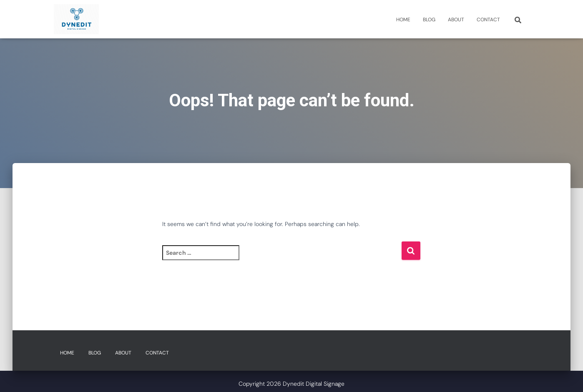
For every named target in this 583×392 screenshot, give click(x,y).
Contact (488, 20)
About (456, 20)
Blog (429, 20)
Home (403, 20)
